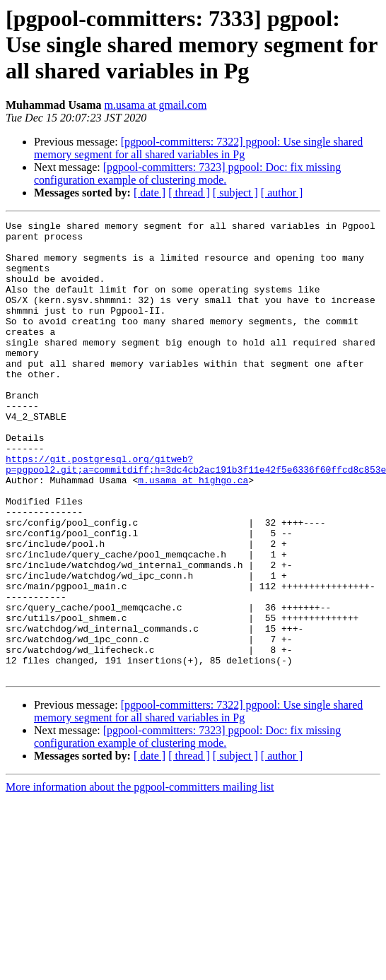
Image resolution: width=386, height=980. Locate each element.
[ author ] (282, 193)
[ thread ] (189, 193)
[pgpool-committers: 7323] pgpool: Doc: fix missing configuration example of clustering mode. (187, 173)
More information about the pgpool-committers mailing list (140, 878)
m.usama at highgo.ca (193, 533)
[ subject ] (235, 193)
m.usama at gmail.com (156, 105)
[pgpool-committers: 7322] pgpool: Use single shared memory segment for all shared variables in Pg (198, 148)
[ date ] (150, 193)
